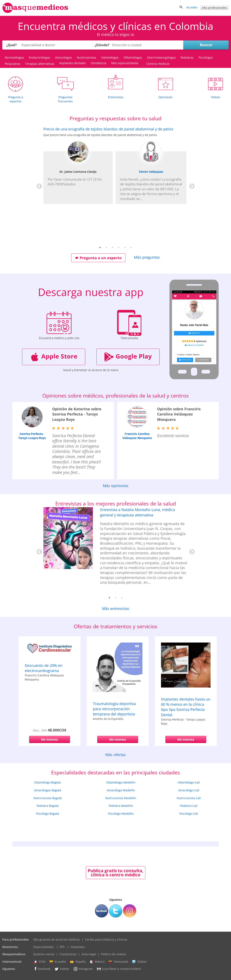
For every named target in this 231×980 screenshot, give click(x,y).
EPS (62, 947)
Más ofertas (115, 755)
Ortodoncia (99, 63)
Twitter (62, 969)
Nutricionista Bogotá (48, 798)
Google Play (128, 357)
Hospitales (78, 947)
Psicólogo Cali (189, 814)
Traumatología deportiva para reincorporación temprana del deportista (114, 709)
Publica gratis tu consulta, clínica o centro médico (116, 873)
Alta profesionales (214, 8)
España (78, 962)
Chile (39, 962)
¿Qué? (11, 45)
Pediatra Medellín (121, 806)
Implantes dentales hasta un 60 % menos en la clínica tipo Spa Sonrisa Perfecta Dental (186, 707)
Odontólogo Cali (189, 782)
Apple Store (54, 357)
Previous (38, 185)
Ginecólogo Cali (189, 790)
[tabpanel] (116, 165)
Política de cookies (114, 954)
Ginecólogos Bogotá (48, 790)
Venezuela (118, 962)
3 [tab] (113, 247)
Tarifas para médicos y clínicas (106, 939)
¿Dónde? (102, 45)
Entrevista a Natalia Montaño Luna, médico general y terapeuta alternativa (138, 512)
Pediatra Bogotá (47, 806)
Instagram (83, 969)
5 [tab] (125, 247)
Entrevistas (116, 97)
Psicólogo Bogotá (47, 814)
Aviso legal (89, 954)
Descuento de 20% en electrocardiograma (44, 668)
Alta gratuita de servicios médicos (57, 939)
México (97, 962)
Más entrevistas (116, 608)
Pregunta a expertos (16, 99)
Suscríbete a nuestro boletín (119, 969)
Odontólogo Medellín (121, 782)
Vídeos (216, 97)
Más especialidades (126, 63)
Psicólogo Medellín (121, 814)
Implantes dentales (73, 63)
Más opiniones (116, 486)
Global (139, 962)
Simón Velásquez (151, 172)
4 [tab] (119, 247)
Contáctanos (68, 954)
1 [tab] (100, 247)
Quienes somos (44, 954)
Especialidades (44, 947)
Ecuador (58, 962)
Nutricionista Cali (189, 798)
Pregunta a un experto (98, 258)
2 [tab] (106, 247)
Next (191, 185)
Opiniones (165, 97)
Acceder (192, 7)
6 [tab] (131, 247)
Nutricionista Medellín (121, 798)
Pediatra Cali (189, 806)
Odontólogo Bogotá (47, 782)
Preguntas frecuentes (65, 99)
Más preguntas (147, 257)
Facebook (42, 969)
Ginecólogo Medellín (121, 790)
